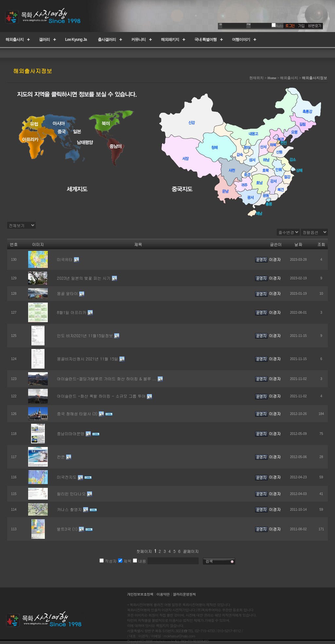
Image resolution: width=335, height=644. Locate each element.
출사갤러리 (107, 40)
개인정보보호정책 (140, 594)
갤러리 (44, 40)
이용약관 (163, 594)
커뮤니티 (138, 40)
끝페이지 (191, 551)
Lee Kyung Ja (76, 40)
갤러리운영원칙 (184, 594)
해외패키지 (170, 40)
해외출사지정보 (315, 78)
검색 (209, 561)
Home (272, 78)
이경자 (275, 259)
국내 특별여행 (205, 40)
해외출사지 (15, 40)
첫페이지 (144, 551)
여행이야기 (241, 40)
